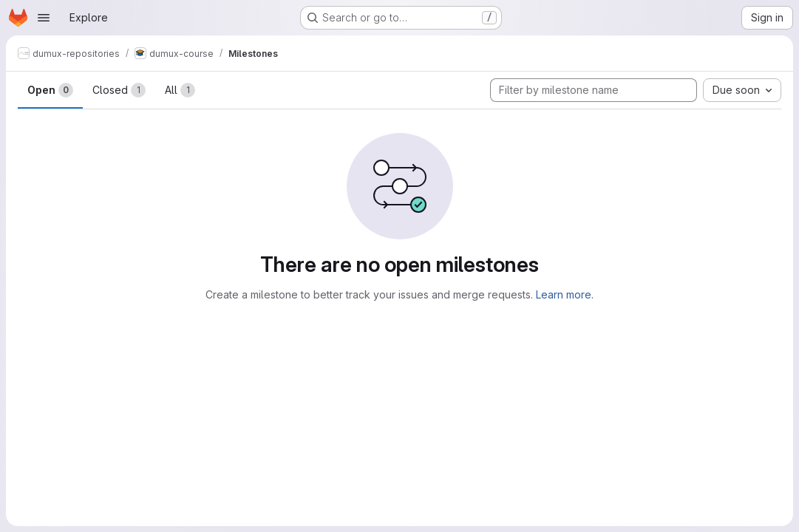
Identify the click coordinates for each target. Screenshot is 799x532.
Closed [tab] (119, 90)
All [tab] (180, 90)
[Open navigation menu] (44, 18)
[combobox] (742, 90)
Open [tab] (50, 90)
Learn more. (565, 294)
